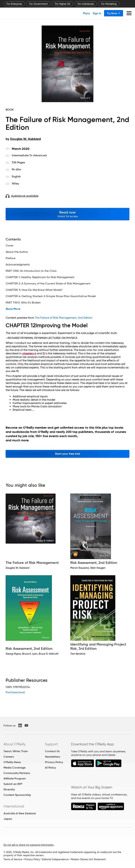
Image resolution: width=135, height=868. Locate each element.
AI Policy (50, 768)
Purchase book (15, 692)
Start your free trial (68, 454)
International (14, 806)
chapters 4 (29, 353)
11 (44, 353)
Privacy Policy (54, 762)
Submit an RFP (13, 784)
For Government (38, 4)
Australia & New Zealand (20, 813)
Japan (8, 819)
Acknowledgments (18, 265)
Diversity (9, 789)
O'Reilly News (12, 762)
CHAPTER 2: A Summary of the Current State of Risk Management (48, 284)
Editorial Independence (55, 859)
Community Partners (17, 773)
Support (52, 744)
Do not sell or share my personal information (29, 845)
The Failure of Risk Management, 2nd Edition (64, 318)
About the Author (17, 252)
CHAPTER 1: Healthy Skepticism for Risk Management (40, 277)
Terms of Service (13, 859)
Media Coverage (15, 768)
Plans (86, 13)
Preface (11, 258)
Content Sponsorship (17, 795)
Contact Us (52, 751)
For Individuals (86, 4)
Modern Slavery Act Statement (88, 859)
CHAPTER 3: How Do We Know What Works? (34, 290)
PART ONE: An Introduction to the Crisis (31, 271)
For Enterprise (14, 4)
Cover (9, 246)
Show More (13, 309)
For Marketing (109, 4)
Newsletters (53, 757)
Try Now (114, 13)
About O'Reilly (15, 744)
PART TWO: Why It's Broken (23, 303)
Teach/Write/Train (16, 751)
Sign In (97, 13)
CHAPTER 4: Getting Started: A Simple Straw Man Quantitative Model (51, 296)
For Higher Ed (63, 4)
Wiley (15, 184)
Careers (9, 757)
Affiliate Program (15, 778)
